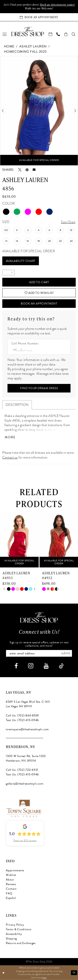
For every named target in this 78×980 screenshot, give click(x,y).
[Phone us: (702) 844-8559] (58, 34)
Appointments (15, 871)
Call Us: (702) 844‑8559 (22, 716)
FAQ (9, 894)
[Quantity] (8, 273)
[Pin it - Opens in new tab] (27, 170)
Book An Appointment (39, 304)
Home (9, 46)
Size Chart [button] (68, 222)
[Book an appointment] (39, 17)
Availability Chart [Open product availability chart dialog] (21, 261)
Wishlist (11, 875)
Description (17, 405)
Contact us (10, 458)
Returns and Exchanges (21, 943)
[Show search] (74, 34)
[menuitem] (5, 34)
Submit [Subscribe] (66, 654)
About (10, 880)
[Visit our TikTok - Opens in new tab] (61, 666)
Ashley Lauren (33, 46)
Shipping (11, 939)
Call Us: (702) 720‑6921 (22, 770)
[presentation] (19, 541)
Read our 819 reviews (25, 841)
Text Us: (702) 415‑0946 (22, 720)
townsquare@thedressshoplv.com (27, 730)
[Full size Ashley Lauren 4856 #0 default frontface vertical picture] (39, 111)
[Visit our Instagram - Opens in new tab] (31, 666)
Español (11, 898)
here (44, 977)
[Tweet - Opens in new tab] (20, 170)
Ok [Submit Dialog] (74, 973)
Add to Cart (39, 282)
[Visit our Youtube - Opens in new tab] (46, 666)
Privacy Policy (15, 925)
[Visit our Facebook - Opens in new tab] (16, 666)
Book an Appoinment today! (57, 5)
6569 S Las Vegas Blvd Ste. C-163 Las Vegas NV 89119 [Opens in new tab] (28, 704)
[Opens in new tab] (24, 808)
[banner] (28, 31)
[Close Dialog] (3, 973)
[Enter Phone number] (37, 350)
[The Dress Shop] (39, 617)
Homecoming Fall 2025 (25, 52)
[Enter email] (39, 654)
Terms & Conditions (19, 930)
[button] (5, 34)
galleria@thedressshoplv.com (25, 784)
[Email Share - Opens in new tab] (34, 170)
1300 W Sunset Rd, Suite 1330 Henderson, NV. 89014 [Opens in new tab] (26, 759)
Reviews (11, 884)
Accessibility (14, 934)
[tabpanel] (39, 111)
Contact (11, 889)
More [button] (10, 437)
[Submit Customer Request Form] (39, 388)
